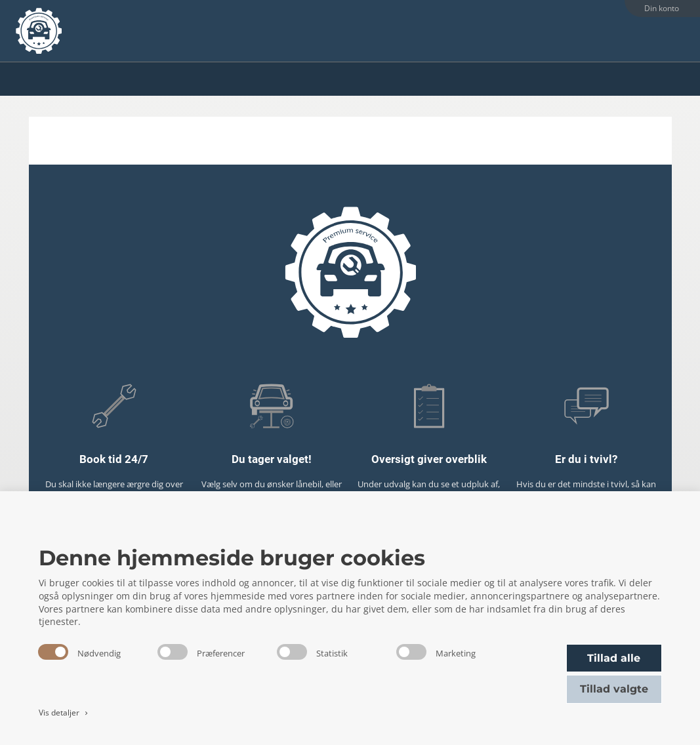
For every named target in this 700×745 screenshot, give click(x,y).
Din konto (662, 8)
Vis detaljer (65, 713)
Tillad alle (614, 658)
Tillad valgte (614, 689)
